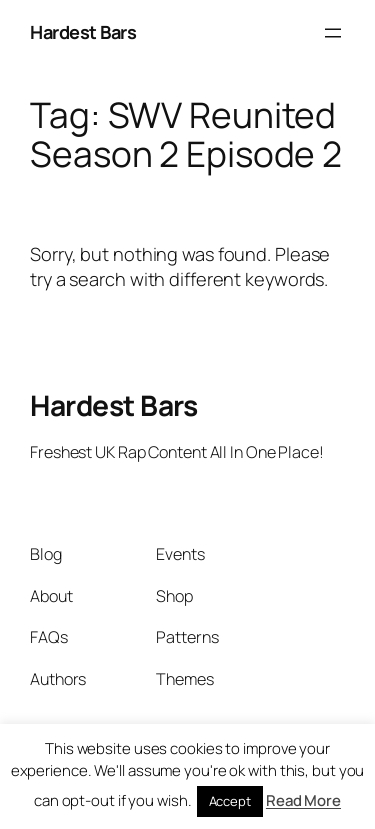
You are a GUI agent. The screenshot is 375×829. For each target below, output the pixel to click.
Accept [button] (230, 801)
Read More (303, 800)
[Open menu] (333, 33)
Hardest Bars (83, 32)
